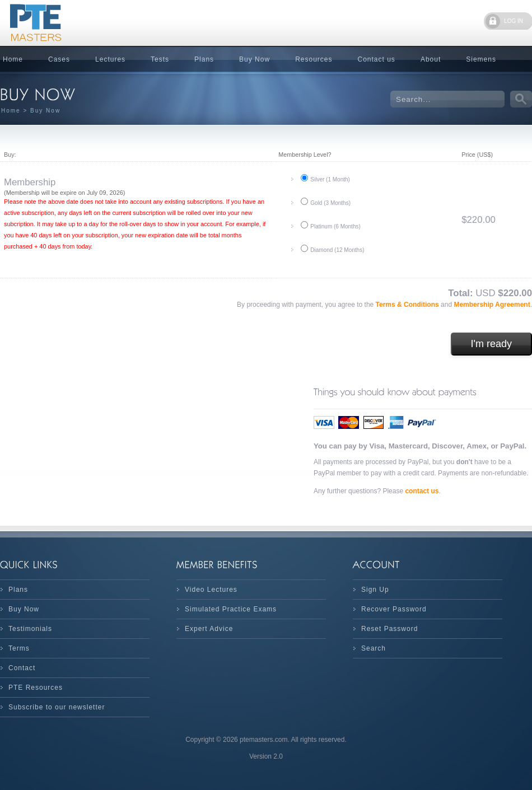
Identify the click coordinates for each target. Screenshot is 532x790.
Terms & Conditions (408, 305)
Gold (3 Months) (330, 203)
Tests (160, 59)
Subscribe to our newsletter (57, 707)
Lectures (110, 59)
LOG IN (514, 21)
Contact (22, 668)
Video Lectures (211, 590)
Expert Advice (209, 629)
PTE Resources (36, 688)
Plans (204, 59)
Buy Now (255, 59)
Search (374, 648)
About (431, 59)
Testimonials (30, 629)
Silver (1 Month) (330, 179)
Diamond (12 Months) (337, 250)
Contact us (377, 59)
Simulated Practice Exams (231, 609)
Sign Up (375, 590)
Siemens (481, 59)
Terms (19, 648)
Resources (314, 59)
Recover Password (394, 609)
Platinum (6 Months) (335, 226)
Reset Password (389, 629)
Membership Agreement (492, 305)
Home (11, 111)
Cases (59, 59)
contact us (422, 491)
